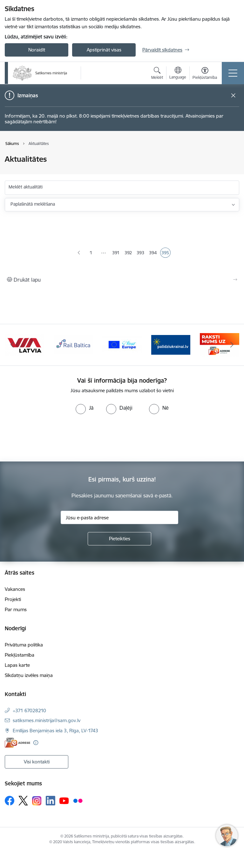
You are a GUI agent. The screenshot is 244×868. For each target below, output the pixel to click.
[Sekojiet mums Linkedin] (51, 801)
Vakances (15, 589)
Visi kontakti (37, 762)
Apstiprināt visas (104, 50)
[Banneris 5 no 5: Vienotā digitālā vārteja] (122, 344)
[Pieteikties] (119, 539)
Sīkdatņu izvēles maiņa (29, 675)
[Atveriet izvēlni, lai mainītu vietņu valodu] (178, 74)
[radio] (85, 408)
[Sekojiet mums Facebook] (10, 801)
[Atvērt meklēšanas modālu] (157, 74)
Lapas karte (17, 665)
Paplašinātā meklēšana (33, 204)
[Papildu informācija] (36, 743)
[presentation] (53, 438)
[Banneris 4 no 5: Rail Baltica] (73, 344)
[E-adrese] (17, 743)
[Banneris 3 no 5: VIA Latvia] (24, 344)
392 (129, 253)
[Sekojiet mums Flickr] (78, 800)
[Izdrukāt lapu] (122, 280)
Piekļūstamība (20, 655)
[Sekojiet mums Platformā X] (23, 801)
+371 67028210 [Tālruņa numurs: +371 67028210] (29, 711)
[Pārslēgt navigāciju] (233, 73)
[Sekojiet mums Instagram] (37, 801)
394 (153, 253)
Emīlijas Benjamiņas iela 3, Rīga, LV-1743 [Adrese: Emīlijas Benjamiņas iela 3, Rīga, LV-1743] (55, 731)
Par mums (16, 609)
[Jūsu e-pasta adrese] (119, 517)
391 (116, 253)
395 (166, 253)
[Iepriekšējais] (12, 345)
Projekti (13, 599)
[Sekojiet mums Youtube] (64, 800)
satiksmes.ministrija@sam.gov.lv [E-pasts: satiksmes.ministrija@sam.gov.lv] (47, 720)
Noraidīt (37, 50)
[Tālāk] (232, 345)
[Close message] (233, 96)
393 (141, 253)
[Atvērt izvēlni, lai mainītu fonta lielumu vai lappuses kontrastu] (205, 74)
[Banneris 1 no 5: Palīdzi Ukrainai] (171, 344)
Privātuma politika (24, 645)
